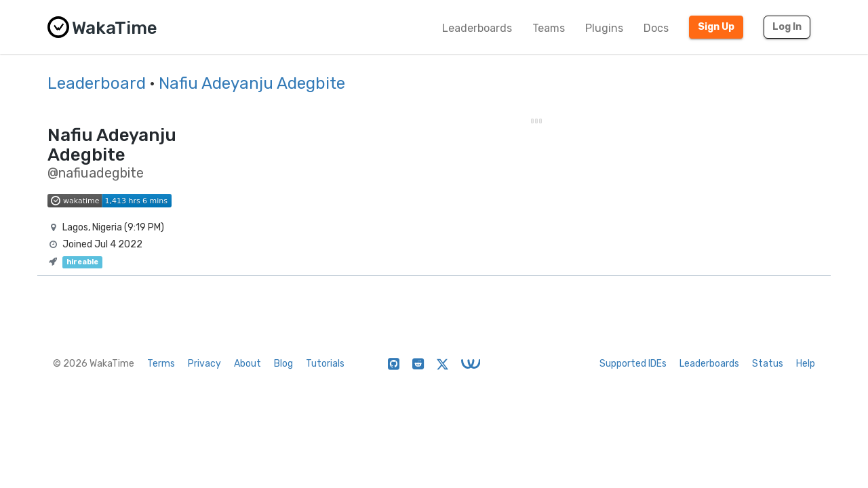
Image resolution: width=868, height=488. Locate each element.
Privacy (204, 364)
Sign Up (716, 27)
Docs (656, 28)
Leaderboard (97, 83)
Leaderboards (477, 28)
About (248, 364)
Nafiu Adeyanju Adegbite (252, 83)
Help (806, 364)
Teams (549, 28)
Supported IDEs (633, 364)
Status (768, 364)
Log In (787, 27)
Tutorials (325, 364)
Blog (283, 364)
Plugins (604, 28)
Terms (161, 364)
